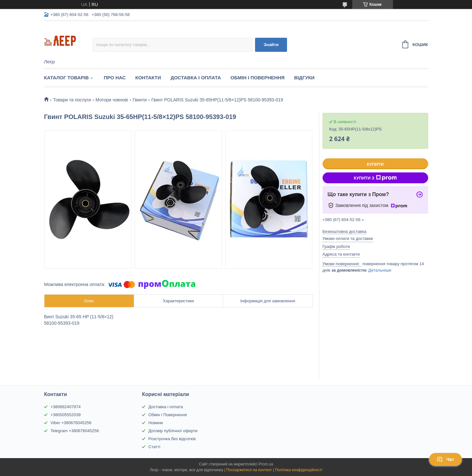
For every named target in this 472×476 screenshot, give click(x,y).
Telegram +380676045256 (75, 431)
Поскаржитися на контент (249, 470)
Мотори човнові (112, 100)
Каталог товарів (67, 78)
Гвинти (140, 100)
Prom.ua (266, 464)
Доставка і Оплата (196, 78)
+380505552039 (66, 415)
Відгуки (304, 78)
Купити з (375, 178)
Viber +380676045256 (71, 423)
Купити (375, 164)
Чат (445, 459)
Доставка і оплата (166, 407)
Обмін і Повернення (257, 78)
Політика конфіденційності (299, 470)
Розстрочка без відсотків (172, 439)
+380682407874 (66, 407)
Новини (156, 423)
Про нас (115, 78)
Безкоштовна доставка (344, 231)
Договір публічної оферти (173, 431)
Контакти (148, 78)
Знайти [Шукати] (271, 45)
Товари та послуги (72, 100)
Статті (154, 447)
